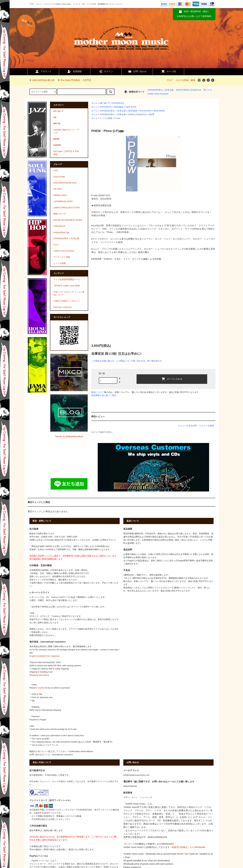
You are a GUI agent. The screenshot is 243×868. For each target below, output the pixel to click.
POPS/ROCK (118, 103)
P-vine (117, 118)
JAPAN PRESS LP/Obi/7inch (188, 90)
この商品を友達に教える (103, 361)
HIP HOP (58, 189)
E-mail (39, 688)
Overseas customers (63, 307)
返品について (98, 392)
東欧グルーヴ (60, 214)
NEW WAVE (131, 107)
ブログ (170, 80)
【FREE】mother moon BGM (67, 286)
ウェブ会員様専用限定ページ (67, 280)
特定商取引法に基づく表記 (104, 395)
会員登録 (74, 71)
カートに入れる (172, 379)
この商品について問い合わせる (131, 361)
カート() (168, 71)
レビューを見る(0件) (188, 426)
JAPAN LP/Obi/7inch (137, 114)
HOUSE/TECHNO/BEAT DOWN (68, 220)
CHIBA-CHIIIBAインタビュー (67, 301)
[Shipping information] (39, 675)
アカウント (43, 71)
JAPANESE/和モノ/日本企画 (161, 90)
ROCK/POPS (146, 111)
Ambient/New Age (61, 232)
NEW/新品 (119, 107)
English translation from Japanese (45, 656)
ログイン (106, 71)
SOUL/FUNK (59, 177)
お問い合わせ (137, 71)
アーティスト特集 (62, 257)
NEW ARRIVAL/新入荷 (42, 80)
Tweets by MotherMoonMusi (69, 436)
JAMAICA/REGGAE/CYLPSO (67, 208)
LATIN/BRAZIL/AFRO (63, 201)
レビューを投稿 (207, 426)
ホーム (94, 103)
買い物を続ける (155, 361)
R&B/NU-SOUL (60, 195)
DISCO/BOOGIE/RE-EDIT (65, 183)
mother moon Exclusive (158, 94)
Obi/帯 (151, 114)
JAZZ (56, 171)
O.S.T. (56, 245)
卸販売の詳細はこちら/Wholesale (188, 847)
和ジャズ (208, 90)
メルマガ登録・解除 (185, 80)
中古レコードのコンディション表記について (69, 293)
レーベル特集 (106, 118)
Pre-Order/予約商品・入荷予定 (74, 80)
